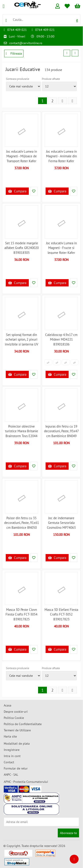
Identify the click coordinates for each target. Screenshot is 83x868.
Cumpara (17, 191)
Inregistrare (12, 750)
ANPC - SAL (11, 775)
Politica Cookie (14, 718)
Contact (9, 762)
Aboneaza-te (68, 833)
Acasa (8, 705)
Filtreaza (14, 53)
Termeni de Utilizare (17, 730)
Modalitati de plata (17, 744)
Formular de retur (16, 768)
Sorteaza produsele (18, 79)
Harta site (10, 736)
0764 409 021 (17, 30)
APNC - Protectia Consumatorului (26, 782)
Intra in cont (12, 756)
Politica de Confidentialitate (23, 724)
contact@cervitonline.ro (26, 43)
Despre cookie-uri (16, 712)
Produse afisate (51, 79)
